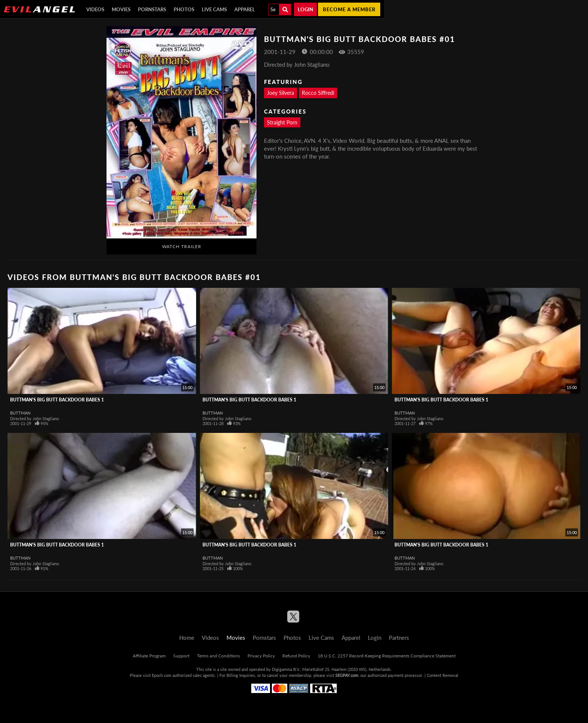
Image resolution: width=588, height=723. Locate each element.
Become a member (349, 9)
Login (305, 9)
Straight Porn (282, 122)
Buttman (20, 413)
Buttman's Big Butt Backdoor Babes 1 (57, 400)
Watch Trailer (182, 246)
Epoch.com (162, 675)
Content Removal (442, 675)
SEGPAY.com (347, 675)
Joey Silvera (280, 93)
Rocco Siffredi (318, 93)
